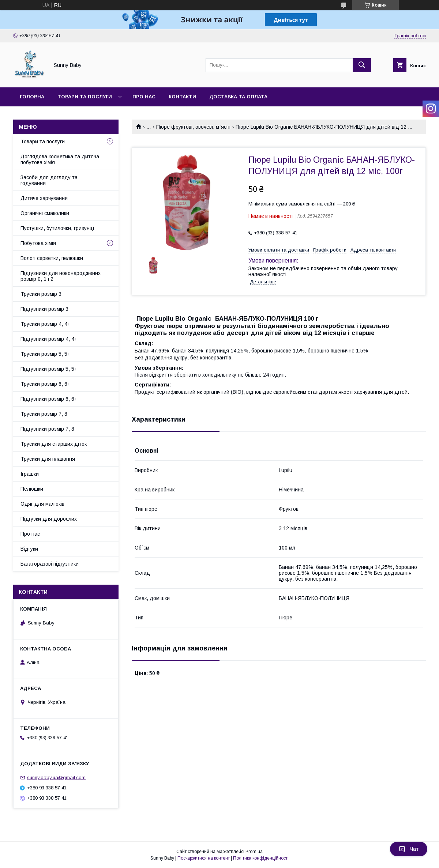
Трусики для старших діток (54, 444)
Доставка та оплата (238, 97)
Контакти (182, 97)
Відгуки (29, 549)
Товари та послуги (85, 97)
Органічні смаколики (45, 213)
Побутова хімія (38, 243)
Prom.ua (254, 852)
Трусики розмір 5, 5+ (46, 354)
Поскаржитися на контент (204, 858)
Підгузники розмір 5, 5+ (49, 369)
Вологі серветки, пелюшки (52, 258)
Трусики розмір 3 (41, 294)
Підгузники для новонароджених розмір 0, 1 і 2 (61, 276)
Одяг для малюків (42, 504)
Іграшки (30, 474)
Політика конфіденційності (261, 858)
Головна (32, 97)
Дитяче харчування (44, 198)
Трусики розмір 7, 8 (44, 414)
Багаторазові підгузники (50, 564)
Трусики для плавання (48, 459)
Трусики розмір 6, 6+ (46, 384)
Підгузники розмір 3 (44, 309)
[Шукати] (362, 65)
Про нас (144, 97)
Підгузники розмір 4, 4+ (49, 339)
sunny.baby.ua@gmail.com (56, 778)
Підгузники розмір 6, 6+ (49, 399)
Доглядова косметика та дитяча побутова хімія (60, 159)
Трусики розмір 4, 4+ (46, 324)
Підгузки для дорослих (49, 519)
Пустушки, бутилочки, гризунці (57, 228)
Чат (409, 849)
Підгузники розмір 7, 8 (47, 429)
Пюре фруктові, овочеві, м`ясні (193, 127)
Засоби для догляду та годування (49, 180)
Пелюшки (32, 489)
